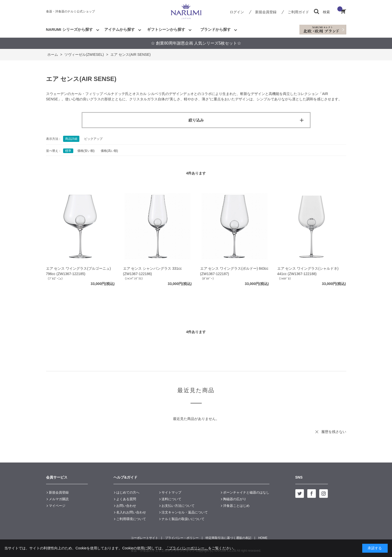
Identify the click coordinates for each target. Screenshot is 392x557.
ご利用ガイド (298, 12)
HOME (263, 538)
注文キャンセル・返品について (185, 512)
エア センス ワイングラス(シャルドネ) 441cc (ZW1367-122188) (308, 271)
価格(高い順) (109, 151)
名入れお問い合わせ (131, 512)
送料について (171, 499)
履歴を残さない (334, 432)
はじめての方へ (128, 492)
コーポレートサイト (144, 538)
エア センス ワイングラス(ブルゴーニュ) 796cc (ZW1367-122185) (78, 271)
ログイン (237, 12)
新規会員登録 (266, 12)
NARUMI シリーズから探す (69, 29)
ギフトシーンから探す (166, 29)
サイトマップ (171, 492)
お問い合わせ (126, 506)
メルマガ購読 (59, 499)
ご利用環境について (131, 519)
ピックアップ (93, 139)
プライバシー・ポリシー (182, 538)
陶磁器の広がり (235, 499)
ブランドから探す (215, 29)
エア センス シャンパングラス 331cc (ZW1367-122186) (153, 271)
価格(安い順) (86, 151)
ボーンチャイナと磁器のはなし (246, 492)
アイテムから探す (120, 29)
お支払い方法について (178, 506)
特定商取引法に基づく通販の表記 (228, 538)
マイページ (57, 506)
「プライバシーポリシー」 (187, 548)
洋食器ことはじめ (236, 506)
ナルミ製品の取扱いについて (183, 519)
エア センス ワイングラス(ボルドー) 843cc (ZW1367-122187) (234, 271)
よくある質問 (126, 499)
